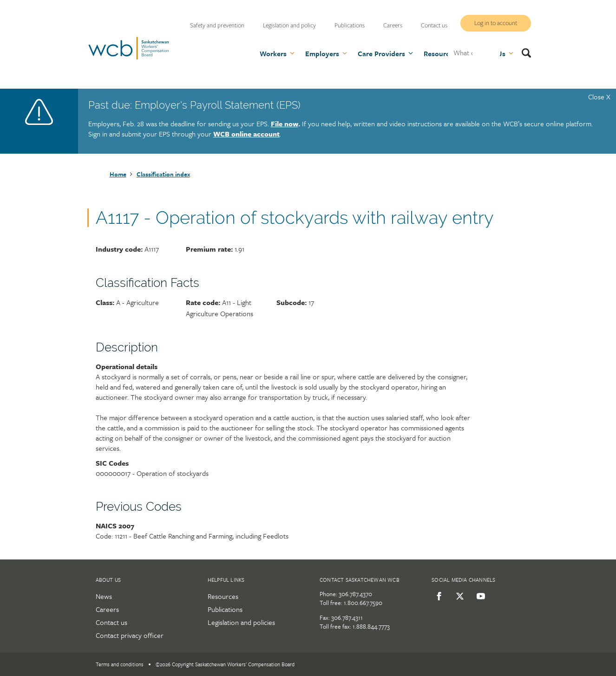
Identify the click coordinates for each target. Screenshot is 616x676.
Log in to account (496, 23)
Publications (350, 26)
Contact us (434, 26)
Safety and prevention (217, 26)
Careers (393, 26)
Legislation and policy (289, 26)
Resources (223, 596)
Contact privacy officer (130, 635)
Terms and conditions (120, 664)
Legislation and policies (241, 622)
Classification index (163, 174)
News (104, 596)
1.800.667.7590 (363, 603)
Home (118, 174)
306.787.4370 (355, 594)
